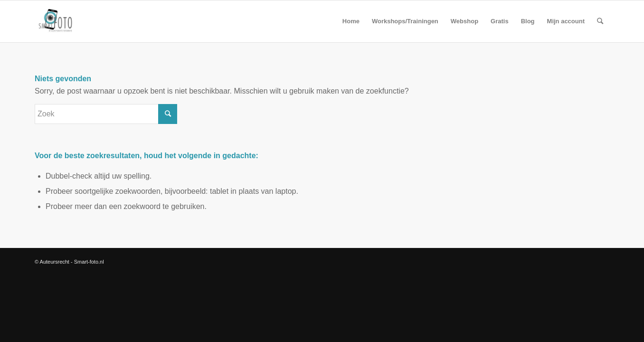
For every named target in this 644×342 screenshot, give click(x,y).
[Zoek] (600, 21)
